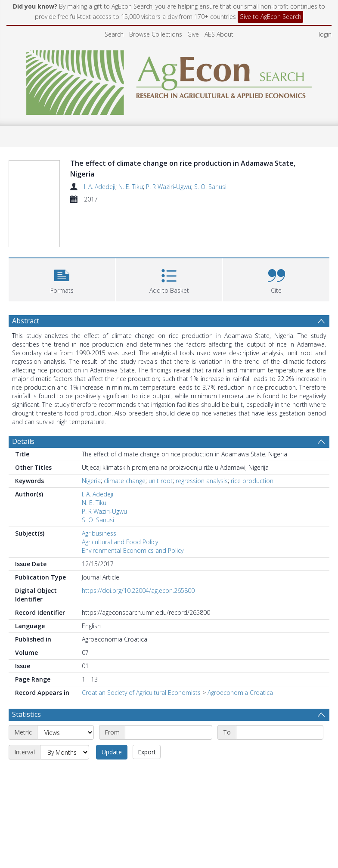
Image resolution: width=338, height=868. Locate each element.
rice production (252, 481)
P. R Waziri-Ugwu (169, 187)
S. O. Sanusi (210, 187)
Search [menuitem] (114, 34)
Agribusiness (99, 533)
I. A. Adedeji (100, 187)
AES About (219, 34)
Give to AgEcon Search (270, 17)
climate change (125, 481)
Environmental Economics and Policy (133, 550)
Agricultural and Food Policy (120, 542)
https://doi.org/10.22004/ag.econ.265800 (138, 591)
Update (112, 752)
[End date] (280, 732)
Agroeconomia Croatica (240, 693)
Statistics (26, 714)
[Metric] (65, 732)
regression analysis (202, 481)
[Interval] (65, 752)
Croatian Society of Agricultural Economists (141, 693)
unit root (161, 481)
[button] (62, 279)
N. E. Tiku (131, 187)
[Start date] (169, 732)
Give (193, 34)
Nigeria (91, 481)
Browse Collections (156, 34)
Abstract (26, 321)
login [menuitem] (325, 34)
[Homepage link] (169, 80)
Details (23, 441)
